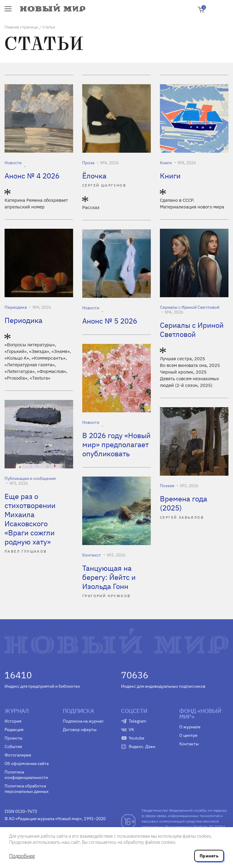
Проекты (14, 738)
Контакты (189, 744)
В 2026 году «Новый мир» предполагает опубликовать (116, 444)
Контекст (92, 555)
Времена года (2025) (184, 503)
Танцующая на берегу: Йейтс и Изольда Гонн (109, 577)
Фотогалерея (18, 755)
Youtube (137, 738)
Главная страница (21, 27)
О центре (188, 735)
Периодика (16, 307)
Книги (166, 163)
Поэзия (167, 486)
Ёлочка (94, 176)
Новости (13, 163)
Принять (209, 856)
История (13, 721)
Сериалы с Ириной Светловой (190, 307)
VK (131, 730)
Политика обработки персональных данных (27, 789)
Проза (88, 163)
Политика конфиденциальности (26, 775)
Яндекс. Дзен (142, 747)
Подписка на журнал (83, 721)
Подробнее (22, 856)
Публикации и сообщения (30, 478)
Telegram (137, 721)
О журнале (190, 727)
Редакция (14, 730)
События (13, 747)
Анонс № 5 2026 (110, 321)
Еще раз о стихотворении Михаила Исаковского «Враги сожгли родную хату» (30, 519)
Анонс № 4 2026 (32, 176)
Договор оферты (80, 730)
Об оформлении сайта (27, 763)
